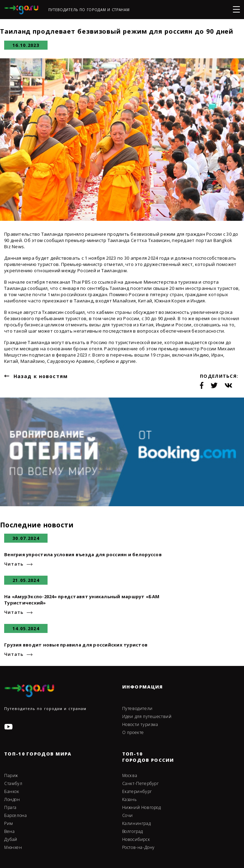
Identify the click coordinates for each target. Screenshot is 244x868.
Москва (130, 776)
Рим (9, 824)
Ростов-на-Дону (138, 848)
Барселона (15, 816)
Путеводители (137, 709)
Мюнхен (13, 848)
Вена (9, 832)
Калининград (137, 824)
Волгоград (133, 832)
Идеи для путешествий (147, 717)
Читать (14, 564)
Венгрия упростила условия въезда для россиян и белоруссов (83, 554)
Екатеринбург (137, 792)
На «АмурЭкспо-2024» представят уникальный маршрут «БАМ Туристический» (82, 600)
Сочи (128, 816)
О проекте (133, 733)
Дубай (11, 840)
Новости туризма (140, 725)
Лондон (12, 800)
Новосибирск (136, 840)
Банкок (12, 792)
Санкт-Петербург (141, 784)
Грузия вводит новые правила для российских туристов (76, 645)
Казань (130, 800)
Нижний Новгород (142, 808)
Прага (10, 808)
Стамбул (13, 784)
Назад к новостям (41, 376)
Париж (11, 776)
